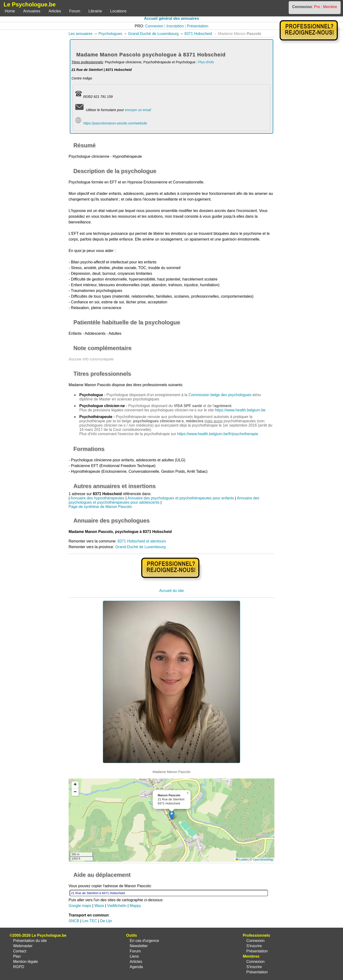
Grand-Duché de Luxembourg (153, 34)
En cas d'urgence (144, 941)
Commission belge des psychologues (220, 395)
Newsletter (139, 946)
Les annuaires (81, 34)
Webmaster (23, 946)
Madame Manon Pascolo (90, 385)
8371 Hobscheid (198, 34)
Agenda (136, 967)
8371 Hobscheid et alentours (142, 541)
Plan (17, 956)
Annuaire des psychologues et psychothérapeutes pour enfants (181, 498)
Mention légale (25, 962)
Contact (20, 951)
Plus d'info (206, 62)
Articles (55, 11)
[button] (172, 815)
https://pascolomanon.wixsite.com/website (115, 123)
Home (10, 11)
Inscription (175, 26)
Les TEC (90, 921)
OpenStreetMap (263, 860)
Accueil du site (171, 591)
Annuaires (32, 11)
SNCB (74, 921)
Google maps (80, 906)
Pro (317, 7)
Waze (99, 906)
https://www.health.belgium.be (240, 410)
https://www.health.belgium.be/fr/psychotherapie (218, 434)
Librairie (95, 11)
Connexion (154, 26)
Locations (119, 11)
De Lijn (106, 921)
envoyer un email (138, 110)
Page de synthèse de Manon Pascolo (100, 507)
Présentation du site (30, 941)
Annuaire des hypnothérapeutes (98, 498)
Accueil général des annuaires (171, 18)
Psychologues (110, 34)
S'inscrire (254, 946)
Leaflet (242, 860)
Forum (75, 11)
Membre (330, 7)
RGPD (19, 967)
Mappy (135, 906)
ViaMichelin (117, 906)
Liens (134, 956)
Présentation (198, 26)
